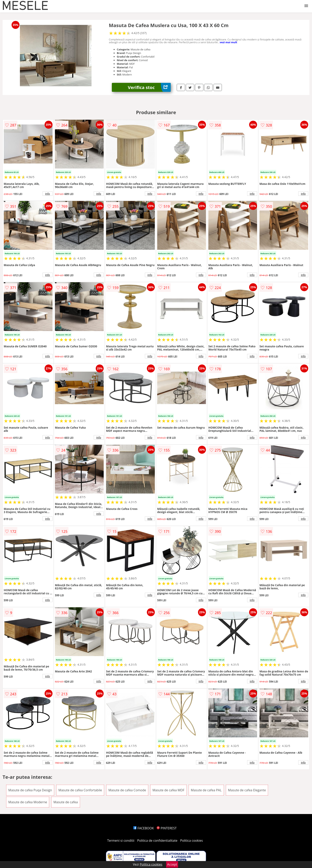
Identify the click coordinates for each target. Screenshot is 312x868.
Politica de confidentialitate (157, 841)
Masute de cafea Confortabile (80, 790)
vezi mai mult (228, 42)
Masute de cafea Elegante (247, 790)
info (48, 194)
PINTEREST (167, 828)
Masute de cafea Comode (127, 790)
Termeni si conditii (121, 841)
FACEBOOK (144, 828)
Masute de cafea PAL (206, 790)
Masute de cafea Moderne (28, 802)
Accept (172, 864)
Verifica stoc (149, 87)
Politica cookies (192, 841)
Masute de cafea (66, 802)
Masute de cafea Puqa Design (30, 790)
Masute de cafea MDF (168, 790)
